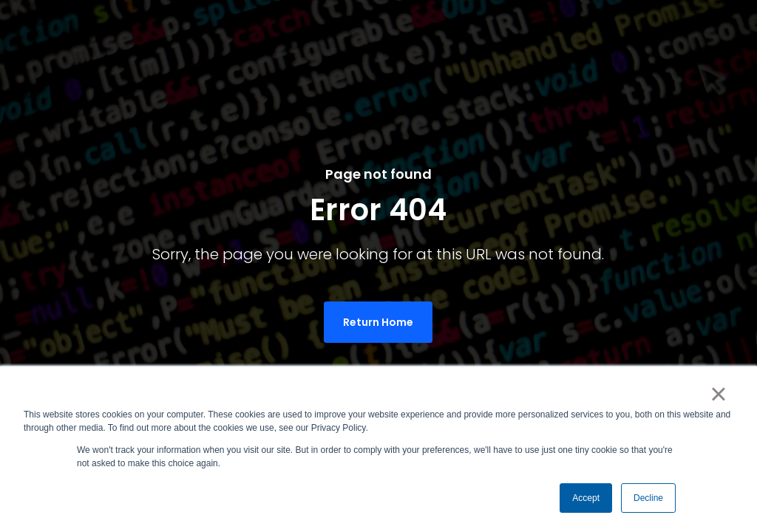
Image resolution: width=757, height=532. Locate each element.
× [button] (718, 394)
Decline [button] (648, 498)
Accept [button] (586, 498)
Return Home (378, 322)
